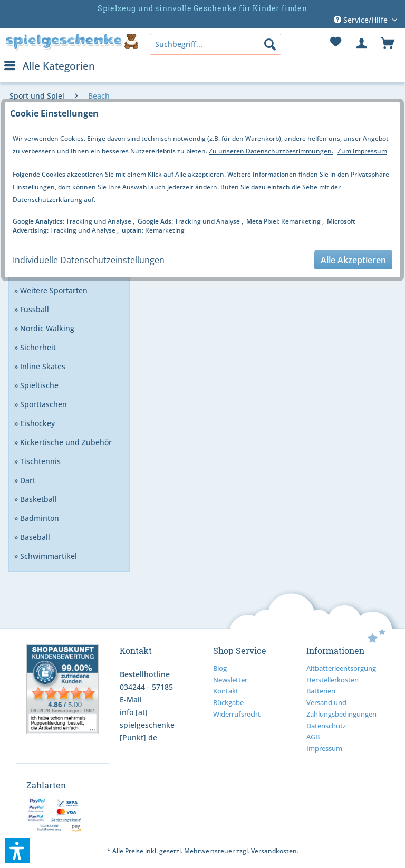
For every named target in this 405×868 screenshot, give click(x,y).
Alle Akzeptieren (353, 260)
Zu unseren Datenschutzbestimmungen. (271, 151)
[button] (17, 851)
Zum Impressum (362, 151)
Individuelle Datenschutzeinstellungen (89, 260)
